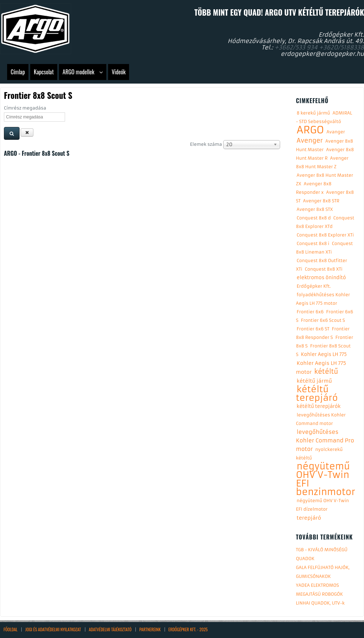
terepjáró (309, 518)
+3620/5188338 (341, 47)
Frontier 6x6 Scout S (323, 320)
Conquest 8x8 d (314, 218)
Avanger (336, 132)
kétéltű (326, 371)
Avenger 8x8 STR (321, 201)
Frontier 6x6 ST (313, 329)
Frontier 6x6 (310, 312)
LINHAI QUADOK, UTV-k (320, 603)
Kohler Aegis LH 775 (324, 354)
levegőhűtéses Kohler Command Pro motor (325, 440)
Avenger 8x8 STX (315, 209)
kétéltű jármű (314, 381)
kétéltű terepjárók (319, 406)
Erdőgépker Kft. (314, 286)
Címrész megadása (26, 108)
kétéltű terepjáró (317, 394)
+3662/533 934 (296, 47)
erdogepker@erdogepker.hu (322, 54)
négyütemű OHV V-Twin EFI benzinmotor (326, 479)
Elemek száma (207, 144)
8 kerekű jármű (314, 113)
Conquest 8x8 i (313, 243)
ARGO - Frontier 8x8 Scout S (37, 153)
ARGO (311, 130)
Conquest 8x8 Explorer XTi (325, 235)
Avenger (310, 140)
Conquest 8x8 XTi (324, 269)
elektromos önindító (322, 278)
